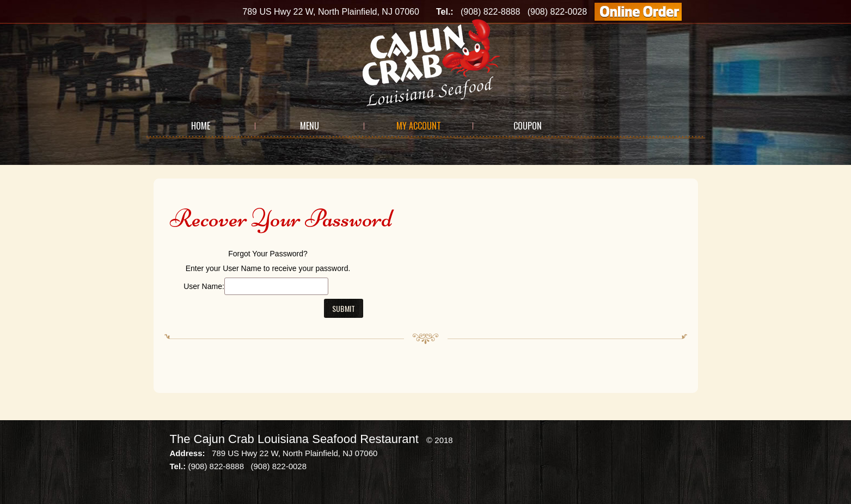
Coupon (528, 126)
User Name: (204, 286)
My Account (419, 126)
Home (201, 126)
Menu (310, 126)
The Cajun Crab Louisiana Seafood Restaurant (294, 439)
